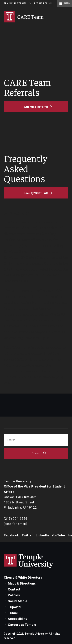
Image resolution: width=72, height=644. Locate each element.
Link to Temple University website (29, 561)
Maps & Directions (22, 583)
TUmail (13, 613)
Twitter (27, 535)
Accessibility (18, 619)
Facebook (11, 535)
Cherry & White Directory (23, 577)
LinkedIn (42, 535)
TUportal (14, 607)
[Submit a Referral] (36, 107)
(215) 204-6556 (16, 519)
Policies (14, 595)
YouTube (58, 535)
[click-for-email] (15, 524)
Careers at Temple (22, 625)
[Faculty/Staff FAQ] (36, 193)
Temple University (15, 3)
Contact (14, 589)
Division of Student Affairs (51, 3)
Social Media (17, 601)
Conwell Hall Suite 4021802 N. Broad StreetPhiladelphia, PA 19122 (20, 502)
